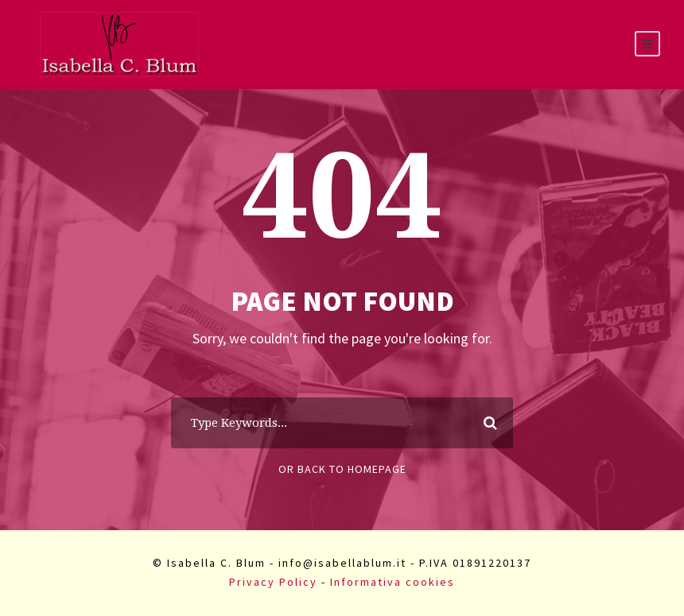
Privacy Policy (273, 582)
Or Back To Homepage (342, 469)
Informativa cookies (393, 582)
